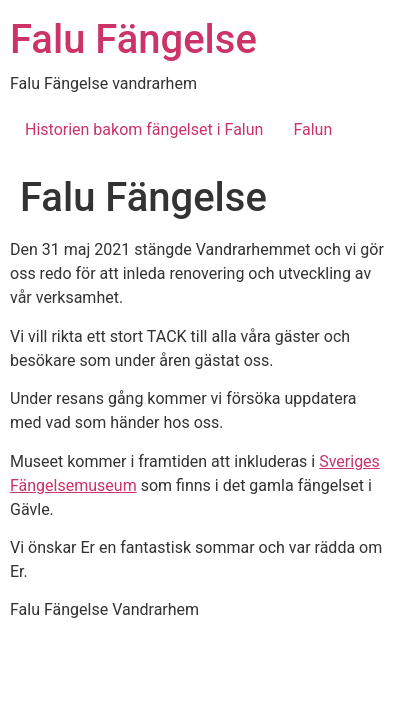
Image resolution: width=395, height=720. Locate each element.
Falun (312, 129)
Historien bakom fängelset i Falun (144, 129)
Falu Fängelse (133, 39)
